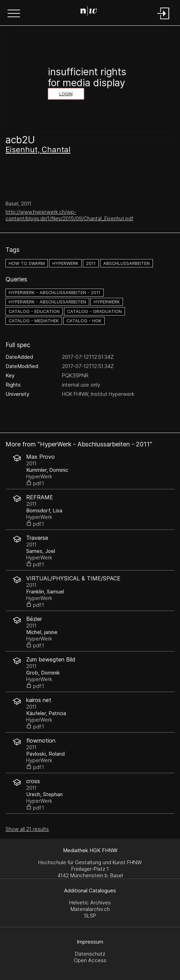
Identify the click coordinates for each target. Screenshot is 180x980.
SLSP (90, 916)
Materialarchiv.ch (90, 909)
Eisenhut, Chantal (38, 149)
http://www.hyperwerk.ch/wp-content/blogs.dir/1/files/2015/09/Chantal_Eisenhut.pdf (69, 215)
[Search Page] (89, 12)
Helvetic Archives (90, 903)
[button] (14, 14)
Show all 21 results (27, 829)
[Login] (163, 20)
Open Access (90, 960)
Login (66, 94)
